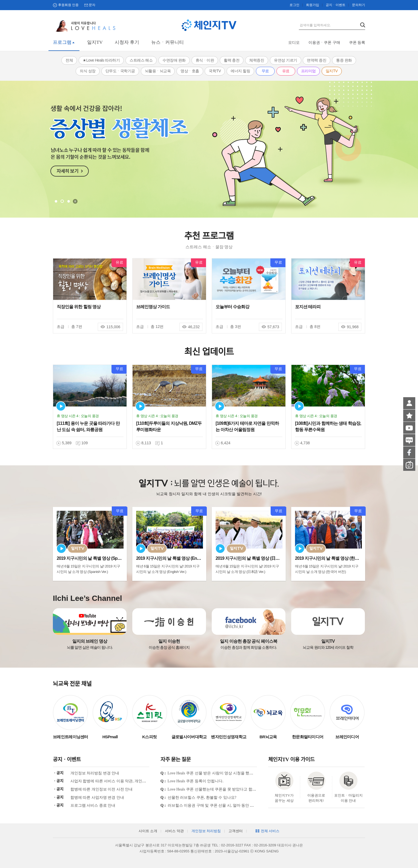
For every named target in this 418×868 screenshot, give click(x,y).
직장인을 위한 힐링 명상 (79, 307)
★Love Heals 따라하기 (101, 60)
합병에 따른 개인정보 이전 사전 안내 (102, 789)
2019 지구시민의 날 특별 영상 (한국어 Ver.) (333, 558)
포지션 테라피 (308, 307)
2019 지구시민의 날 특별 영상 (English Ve (174, 558)
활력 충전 (232, 60)
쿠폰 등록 (357, 43)
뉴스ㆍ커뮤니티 (168, 42)
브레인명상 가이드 (153, 307)
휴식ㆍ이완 (205, 60)
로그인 (294, 5)
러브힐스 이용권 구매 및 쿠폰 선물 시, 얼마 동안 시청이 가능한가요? (226, 805)
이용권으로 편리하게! (316, 798)
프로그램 (62, 42)
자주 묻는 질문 (176, 759)
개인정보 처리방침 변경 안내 (95, 773)
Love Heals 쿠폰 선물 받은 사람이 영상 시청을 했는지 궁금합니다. (223, 773)
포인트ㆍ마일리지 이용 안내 (348, 798)
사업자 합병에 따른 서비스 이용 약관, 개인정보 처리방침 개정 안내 (127, 781)
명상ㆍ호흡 (190, 71)
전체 (69, 60)
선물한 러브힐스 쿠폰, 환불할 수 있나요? (202, 798)
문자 (92, 5)
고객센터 (236, 831)
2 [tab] (62, 201)
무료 (265, 71)
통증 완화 (344, 60)
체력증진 (257, 60)
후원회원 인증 (68, 5)
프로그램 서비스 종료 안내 (93, 805)
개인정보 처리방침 (206, 831)
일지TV (95, 42)
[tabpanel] (209, 149)
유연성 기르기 (285, 60)
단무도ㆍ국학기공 (120, 71)
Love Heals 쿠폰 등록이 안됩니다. (196, 781)
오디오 (294, 43)
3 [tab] (69, 201)
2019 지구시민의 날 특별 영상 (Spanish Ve (95, 558)
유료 (286, 71)
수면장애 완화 (174, 60)
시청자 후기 (127, 42)
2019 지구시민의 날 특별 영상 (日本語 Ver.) (254, 558)
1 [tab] (56, 201)
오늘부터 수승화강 (232, 307)
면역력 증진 (317, 60)
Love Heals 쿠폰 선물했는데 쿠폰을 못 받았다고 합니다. (214, 789)
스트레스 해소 (141, 60)
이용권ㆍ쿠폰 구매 (324, 43)
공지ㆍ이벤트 (336, 5)
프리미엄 (308, 71)
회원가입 (313, 5)
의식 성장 (88, 71)
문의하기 (359, 5)
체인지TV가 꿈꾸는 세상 (284, 798)
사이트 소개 (148, 831)
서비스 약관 (174, 831)
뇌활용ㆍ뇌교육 (158, 71)
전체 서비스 (270, 831)
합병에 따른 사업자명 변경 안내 (97, 798)
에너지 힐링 (240, 71)
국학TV (215, 71)
